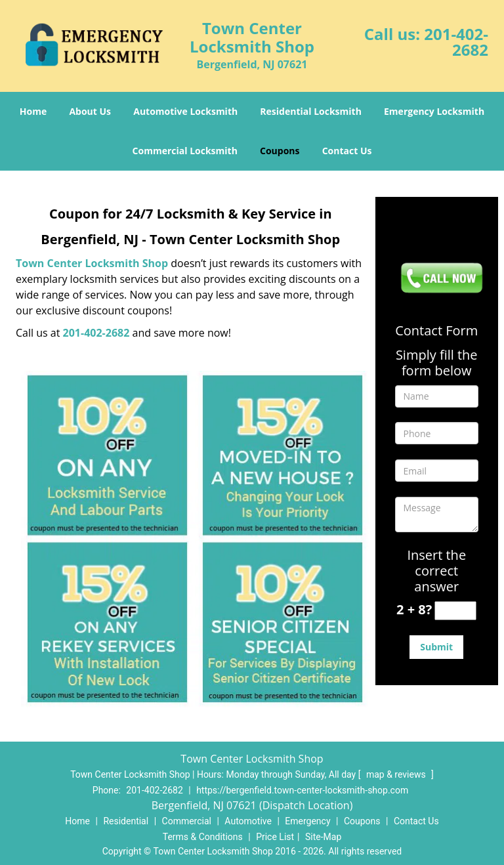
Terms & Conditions (203, 837)
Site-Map (323, 837)
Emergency (307, 821)
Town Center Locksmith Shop (92, 263)
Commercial (187, 821)
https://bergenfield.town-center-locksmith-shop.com (302, 790)
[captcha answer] (455, 611)
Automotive (248, 821)
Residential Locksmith (311, 111)
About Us (90, 111)
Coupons (280, 151)
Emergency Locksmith (434, 111)
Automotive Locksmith (185, 111)
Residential (126, 821)
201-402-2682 (456, 42)
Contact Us (347, 151)
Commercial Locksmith (185, 151)
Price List (275, 837)
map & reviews (397, 774)
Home (33, 111)
